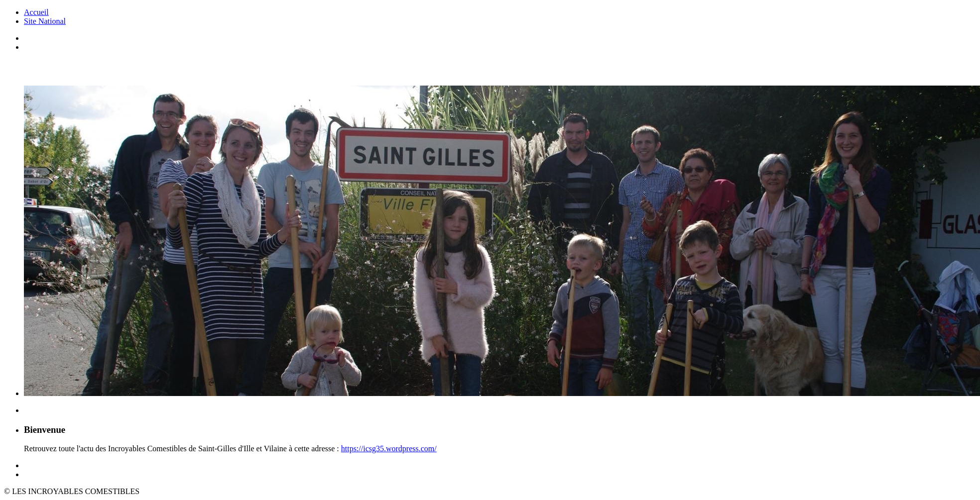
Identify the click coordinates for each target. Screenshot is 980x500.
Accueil (36, 12)
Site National (45, 21)
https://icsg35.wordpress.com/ (389, 449)
